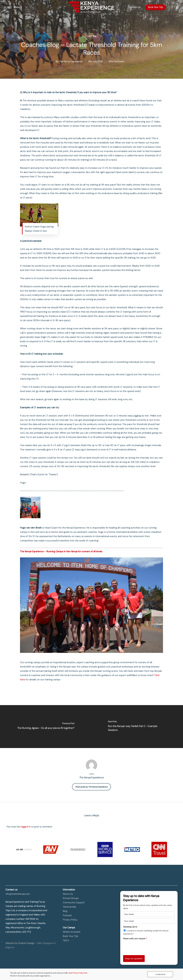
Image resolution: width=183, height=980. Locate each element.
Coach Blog (91, 36)
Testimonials (69, 907)
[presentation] (145, 946)
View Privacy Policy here (78, 973)
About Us (68, 894)
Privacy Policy (70, 920)
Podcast (67, 915)
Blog (65, 911)
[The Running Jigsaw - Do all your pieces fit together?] (46, 727)
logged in (26, 827)
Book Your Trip (70, 936)
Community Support (74, 902)
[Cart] (177, 7)
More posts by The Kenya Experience (91, 787)
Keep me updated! (134, 959)
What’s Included (71, 932)
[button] (14, 7)
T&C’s (66, 940)
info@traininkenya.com (18, 894)
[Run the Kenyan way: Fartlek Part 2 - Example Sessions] (137, 727)
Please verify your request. (135, 938)
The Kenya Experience (71, 61)
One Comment (117, 61)
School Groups (71, 898)
